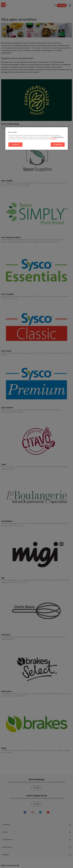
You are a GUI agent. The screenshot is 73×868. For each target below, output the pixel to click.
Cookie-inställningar (58, 137)
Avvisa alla (15, 145)
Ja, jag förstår (58, 145)
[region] (37, 139)
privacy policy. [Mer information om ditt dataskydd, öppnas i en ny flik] (53, 139)
